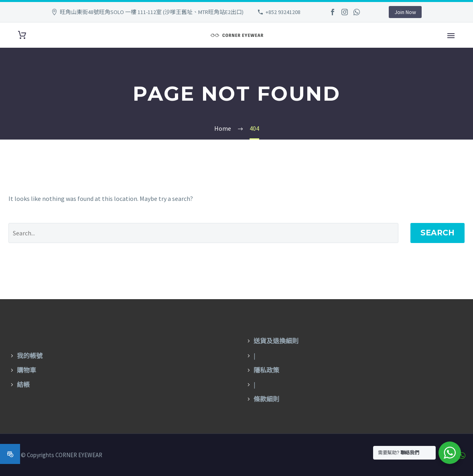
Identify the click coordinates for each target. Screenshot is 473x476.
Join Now (405, 12)
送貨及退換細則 (276, 341)
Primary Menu (451, 36)
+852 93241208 (283, 12)
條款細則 (266, 399)
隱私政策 (266, 370)
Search (437, 233)
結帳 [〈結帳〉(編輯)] (23, 385)
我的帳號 (30, 356)
